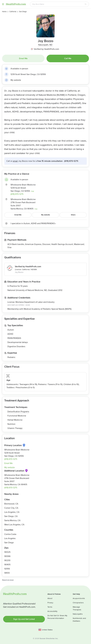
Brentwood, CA (11, 504)
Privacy (50, 603)
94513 (7, 573)
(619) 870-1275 (71, 161)
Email (15, 161)
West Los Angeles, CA (14, 525)
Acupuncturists (79, 598)
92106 (7, 569)
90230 (7, 560)
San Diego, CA (11, 516)
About (50, 598)
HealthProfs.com (16, 4)
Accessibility (52, 611)
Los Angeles (10, 538)
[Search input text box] (58, 4)
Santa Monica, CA (12, 520)
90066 (7, 556)
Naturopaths (78, 614)
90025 (7, 552)
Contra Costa (10, 534)
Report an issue (8, 580)
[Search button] (86, 4)
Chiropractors (78, 603)
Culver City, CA (11, 508)
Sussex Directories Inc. (49, 638)
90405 (7, 565)
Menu (3, 4)
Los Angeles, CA (12, 512)
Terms (50, 607)
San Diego (9, 543)
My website (16, 80)
